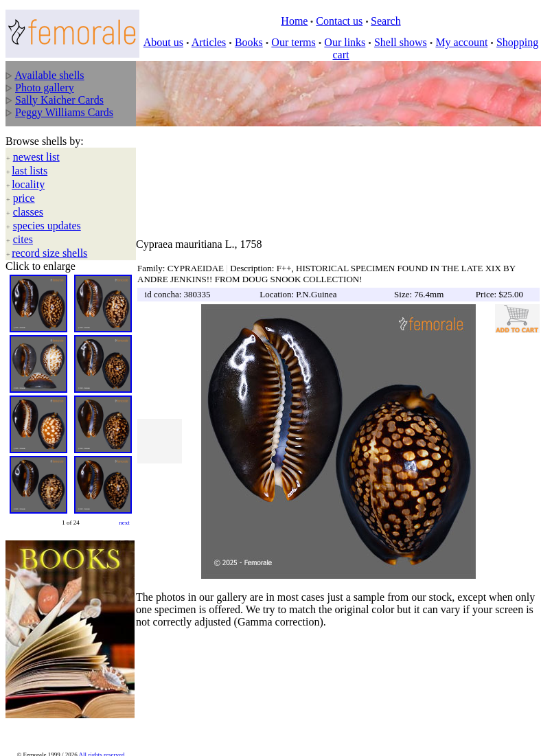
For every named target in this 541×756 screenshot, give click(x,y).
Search (386, 21)
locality (28, 184)
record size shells (49, 253)
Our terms (293, 42)
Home (294, 21)
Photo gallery (45, 88)
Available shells (49, 75)
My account (461, 42)
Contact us (339, 21)
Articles (209, 42)
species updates (47, 226)
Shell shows (401, 42)
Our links (345, 42)
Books (249, 42)
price (24, 198)
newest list (36, 157)
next (124, 523)
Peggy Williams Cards (64, 112)
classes (28, 212)
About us (163, 42)
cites (23, 239)
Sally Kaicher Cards (59, 100)
